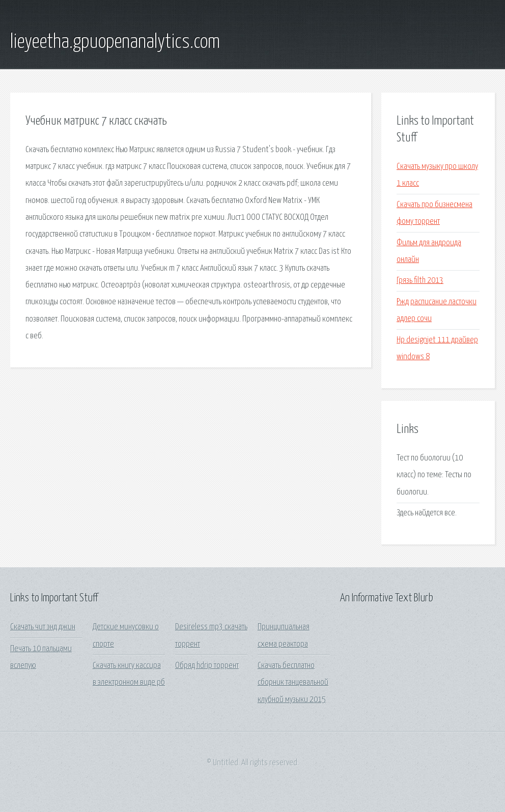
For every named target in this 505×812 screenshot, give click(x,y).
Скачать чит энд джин (43, 627)
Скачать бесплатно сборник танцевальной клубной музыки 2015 (293, 683)
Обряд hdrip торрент (207, 666)
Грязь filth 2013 (420, 281)
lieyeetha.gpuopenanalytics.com (115, 42)
